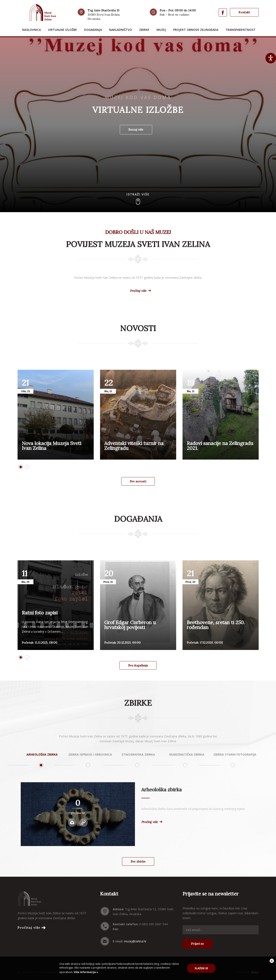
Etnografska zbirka (138, 754)
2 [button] (27, 467)
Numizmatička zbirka (187, 754)
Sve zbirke (138, 861)
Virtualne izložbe (62, 30)
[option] (56, 415)
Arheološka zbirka (42, 754)
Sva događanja (138, 665)
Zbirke (144, 30)
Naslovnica (32, 30)
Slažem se (201, 968)
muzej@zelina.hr (135, 941)
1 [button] (21, 467)
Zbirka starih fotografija (235, 754)
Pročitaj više (138, 291)
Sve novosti (138, 481)
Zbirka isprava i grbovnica (90, 754)
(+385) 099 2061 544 (153, 924)
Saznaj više (136, 130)
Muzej (161, 30)
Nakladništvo (121, 30)
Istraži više (138, 194)
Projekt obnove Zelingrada (196, 30)
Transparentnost (240, 30)
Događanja (93, 30)
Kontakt (244, 12)
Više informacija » (86, 972)
